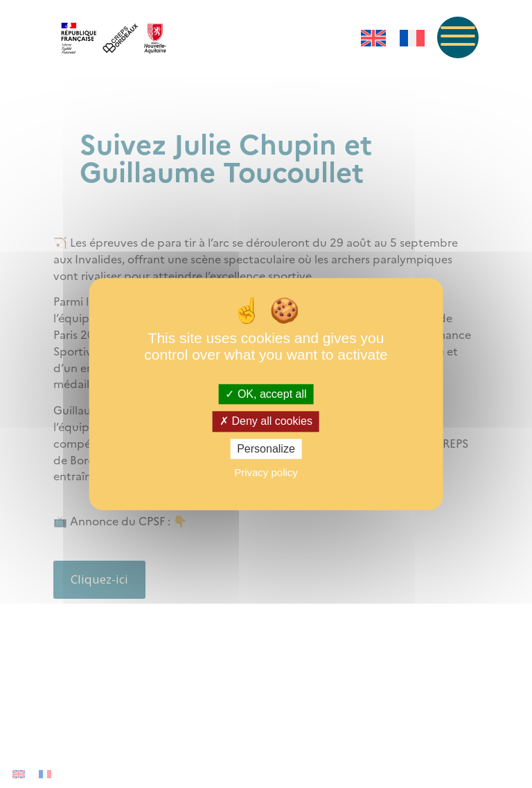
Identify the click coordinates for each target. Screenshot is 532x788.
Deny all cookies (266, 422)
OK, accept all (266, 395)
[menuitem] (373, 38)
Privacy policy (266, 472)
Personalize (266, 449)
